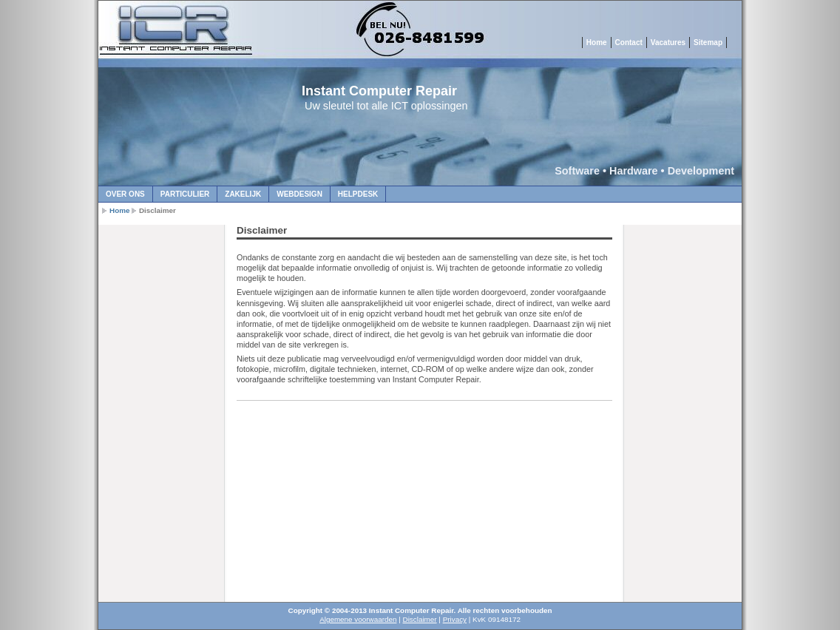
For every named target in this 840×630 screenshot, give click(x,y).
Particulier (185, 194)
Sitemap (708, 43)
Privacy (455, 619)
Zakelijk (243, 194)
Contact (629, 43)
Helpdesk (358, 194)
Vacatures (668, 43)
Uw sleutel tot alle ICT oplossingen (386, 106)
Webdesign (299, 194)
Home (597, 43)
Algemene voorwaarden (358, 619)
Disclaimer (420, 619)
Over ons (125, 194)
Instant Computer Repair (379, 91)
